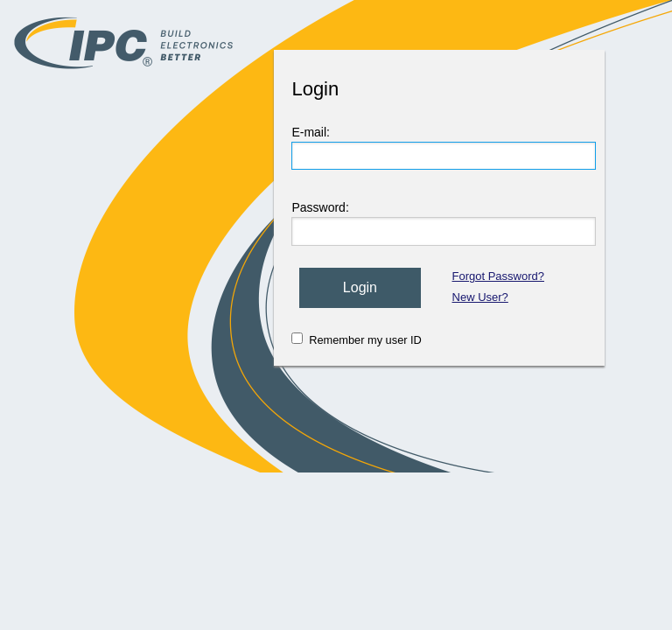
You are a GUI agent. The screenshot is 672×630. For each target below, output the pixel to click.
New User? (480, 297)
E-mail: (311, 132)
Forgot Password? (499, 276)
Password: (320, 207)
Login (360, 287)
